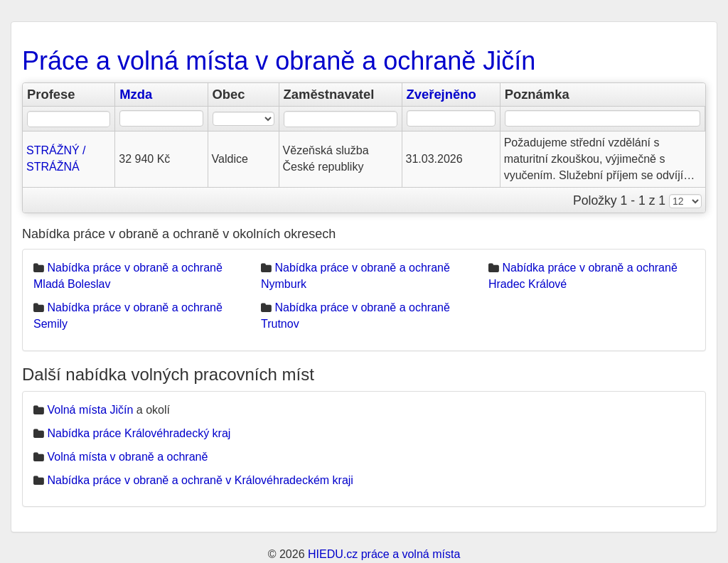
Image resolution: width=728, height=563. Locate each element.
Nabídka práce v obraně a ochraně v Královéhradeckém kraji (200, 480)
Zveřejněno (441, 94)
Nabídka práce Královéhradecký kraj (139, 433)
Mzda (136, 94)
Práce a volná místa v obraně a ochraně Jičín (279, 61)
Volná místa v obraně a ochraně (127, 457)
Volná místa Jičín (90, 410)
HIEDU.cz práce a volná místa (384, 554)
